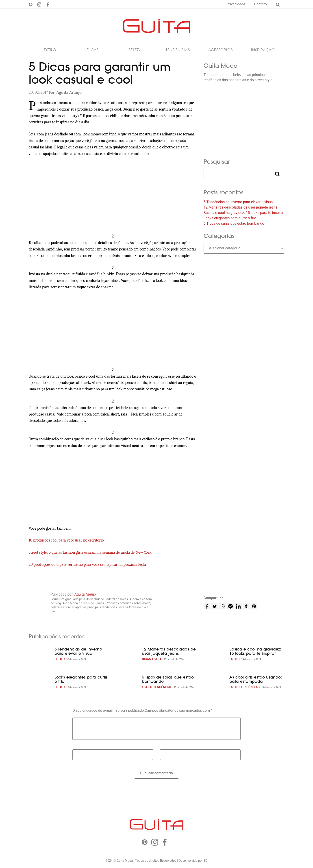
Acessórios (221, 51)
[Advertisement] (113, 196)
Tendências (178, 51)
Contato (260, 4)
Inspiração (263, 51)
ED (205, 862)
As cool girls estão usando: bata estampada (256, 681)
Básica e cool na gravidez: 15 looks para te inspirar (244, 214)
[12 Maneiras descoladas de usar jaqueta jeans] (127, 656)
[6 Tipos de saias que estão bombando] (127, 684)
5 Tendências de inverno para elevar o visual (239, 203)
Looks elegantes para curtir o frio (230, 219)
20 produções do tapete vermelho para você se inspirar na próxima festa (87, 566)
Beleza (135, 51)
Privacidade (236, 4)
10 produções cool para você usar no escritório (66, 542)
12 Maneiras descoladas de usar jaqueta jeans (240, 209)
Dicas (93, 51)
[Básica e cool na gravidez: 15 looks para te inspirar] (215, 656)
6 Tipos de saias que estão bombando (234, 225)
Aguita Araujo (85, 596)
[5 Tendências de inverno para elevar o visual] (40, 656)
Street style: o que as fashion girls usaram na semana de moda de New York (90, 554)
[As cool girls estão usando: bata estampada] (215, 684)
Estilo (50, 51)
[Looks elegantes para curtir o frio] (40, 684)
